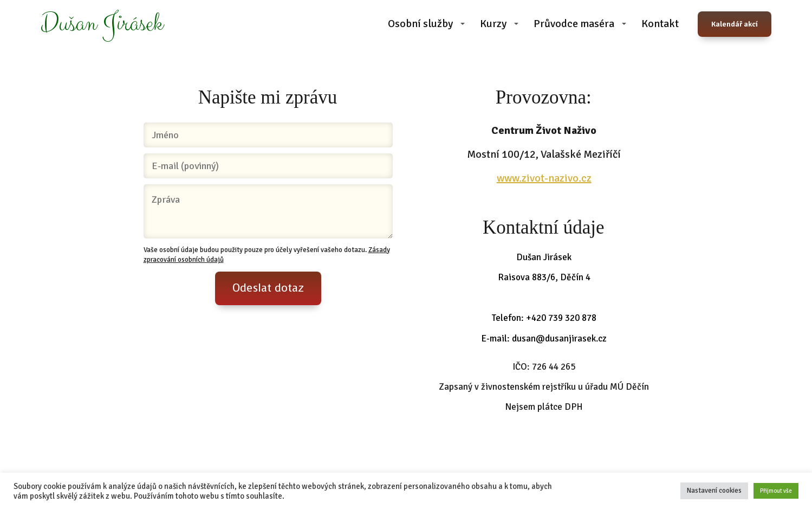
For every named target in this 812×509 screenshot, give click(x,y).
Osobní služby (420, 24)
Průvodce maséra (574, 24)
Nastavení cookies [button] (714, 491)
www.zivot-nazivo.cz (544, 178)
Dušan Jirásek (102, 24)
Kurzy (493, 24)
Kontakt (660, 24)
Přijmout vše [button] (776, 491)
